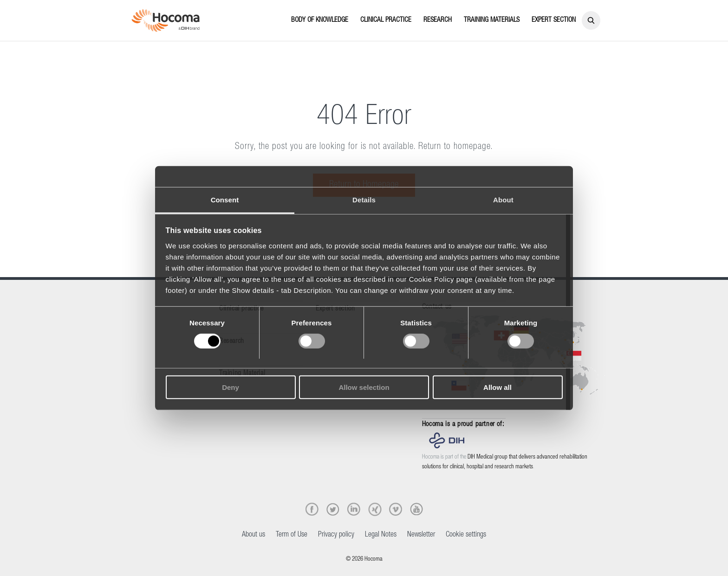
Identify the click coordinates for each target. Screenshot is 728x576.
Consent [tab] (225, 199)
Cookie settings (466, 535)
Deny (231, 387)
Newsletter (421, 535)
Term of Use (292, 535)
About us (253, 535)
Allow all (497, 387)
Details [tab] (364, 199)
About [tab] (503, 199)
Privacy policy (336, 535)
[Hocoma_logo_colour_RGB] (166, 20)
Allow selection (364, 387)
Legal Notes (381, 535)
